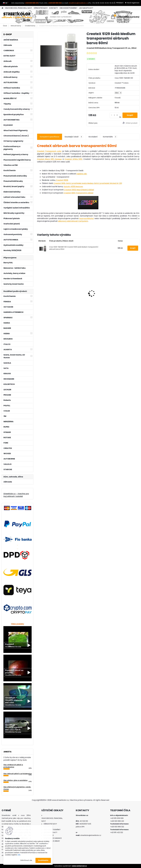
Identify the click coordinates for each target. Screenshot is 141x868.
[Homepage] (2, 8)
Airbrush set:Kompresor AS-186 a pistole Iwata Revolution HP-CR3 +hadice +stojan (127, 285)
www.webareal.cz (79, 866)
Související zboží (74, 137)
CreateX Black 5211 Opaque (49, 159)
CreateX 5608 (62, 180)
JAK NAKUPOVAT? (86, 8)
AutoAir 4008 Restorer (73, 187)
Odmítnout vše (26, 860)
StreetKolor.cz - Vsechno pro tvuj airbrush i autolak (16, 495)
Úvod (5, 26)
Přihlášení (120, 3)
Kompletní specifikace (50, 137)
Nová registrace (133, 3)
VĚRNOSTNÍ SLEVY (41, 8)
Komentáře (110, 137)
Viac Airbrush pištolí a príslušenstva (18, 774)
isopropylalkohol (86, 218)
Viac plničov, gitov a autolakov (15, 780)
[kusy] (114, 115)
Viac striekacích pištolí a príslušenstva (13, 766)
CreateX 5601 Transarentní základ (78, 193)
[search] (91, 18)
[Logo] (17, 17)
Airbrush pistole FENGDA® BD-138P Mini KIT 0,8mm (100, 280)
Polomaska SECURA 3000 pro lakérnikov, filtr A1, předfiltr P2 (49, 289)
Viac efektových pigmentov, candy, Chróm (17, 788)
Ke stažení (93, 137)
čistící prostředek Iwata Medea (80, 183)
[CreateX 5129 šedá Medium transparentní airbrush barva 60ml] (58, 53)
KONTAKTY (54, 8)
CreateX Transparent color (49, 151)
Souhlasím (43, 860)
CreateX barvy (30, 26)
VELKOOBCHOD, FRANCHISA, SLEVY (18, 8)
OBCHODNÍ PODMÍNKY (68, 8)
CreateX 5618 (59, 183)
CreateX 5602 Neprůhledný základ (79, 190)
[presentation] (38, 290)
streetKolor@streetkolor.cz (78, 3)
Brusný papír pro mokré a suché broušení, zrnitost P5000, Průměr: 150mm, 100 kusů (75, 288)
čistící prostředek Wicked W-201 (108, 183)
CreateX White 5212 (73, 159)
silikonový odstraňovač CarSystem (73, 221)
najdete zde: (82, 174)
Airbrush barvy (16, 26)
